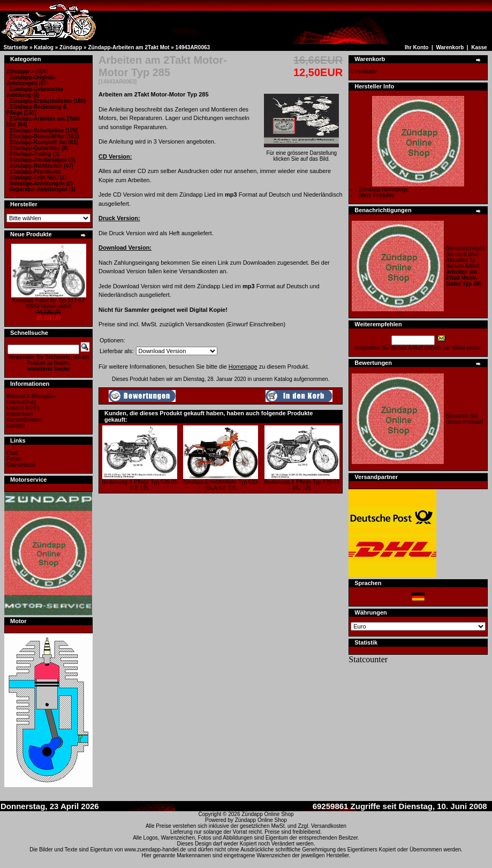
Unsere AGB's (23, 408)
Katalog (44, 47)
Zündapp (71, 47)
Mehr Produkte (377, 195)
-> (20, 72)
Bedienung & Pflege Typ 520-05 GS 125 (139, 485)
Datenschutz (21, 402)
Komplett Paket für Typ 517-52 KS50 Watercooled (48, 303)
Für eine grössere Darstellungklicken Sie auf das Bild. (301, 154)
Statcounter (368, 659)
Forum (14, 459)
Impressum (20, 414)
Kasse (479, 47)
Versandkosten (24, 420)
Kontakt (16, 426)
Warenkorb (450, 47)
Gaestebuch (21, 465)
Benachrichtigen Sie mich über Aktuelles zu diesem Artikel (465, 266)
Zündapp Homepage (384, 189)
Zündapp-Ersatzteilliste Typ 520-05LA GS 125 (221, 485)
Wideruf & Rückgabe (31, 396)
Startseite (16, 47)
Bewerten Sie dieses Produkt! (464, 419)
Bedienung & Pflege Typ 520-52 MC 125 (302, 485)
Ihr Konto (417, 47)
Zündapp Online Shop (267, 814)
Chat (12, 453)
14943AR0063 (193, 47)
